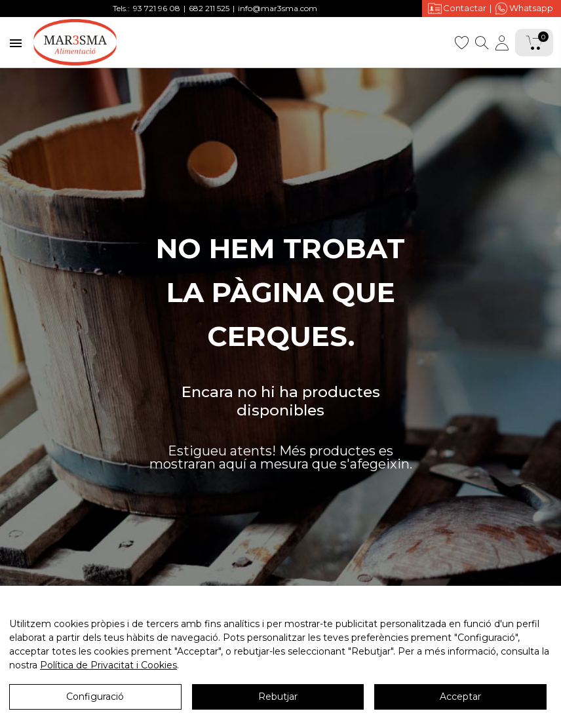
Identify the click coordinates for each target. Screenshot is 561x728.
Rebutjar (278, 697)
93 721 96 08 (157, 8)
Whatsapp (524, 9)
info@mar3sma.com (278, 8)
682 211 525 (209, 8)
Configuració (95, 697)
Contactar (457, 8)
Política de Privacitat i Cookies (108, 665)
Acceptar (460, 697)
